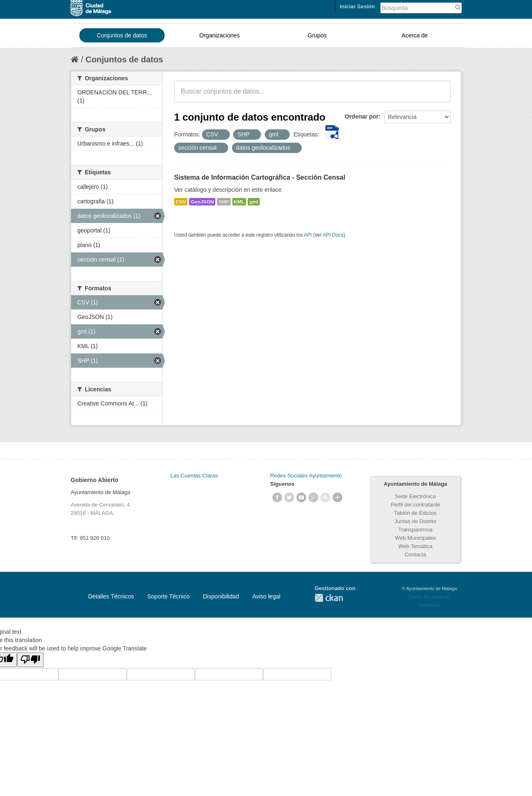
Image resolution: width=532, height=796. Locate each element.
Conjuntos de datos (122, 35)
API (308, 235)
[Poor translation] (30, 660)
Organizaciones (220, 35)
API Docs (333, 235)
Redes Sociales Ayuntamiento (306, 476)
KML (239, 202)
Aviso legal (266, 596)
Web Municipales (415, 538)
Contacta (415, 555)
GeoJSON (202, 202)
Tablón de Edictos (415, 513)
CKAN (329, 598)
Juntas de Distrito (415, 521)
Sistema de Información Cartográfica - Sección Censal (260, 177)
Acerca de (415, 35)
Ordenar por (362, 116)
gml (254, 202)
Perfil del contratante (415, 505)
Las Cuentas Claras (194, 476)
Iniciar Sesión (357, 6)
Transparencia (415, 530)
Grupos (317, 35)
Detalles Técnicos (111, 596)
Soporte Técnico (168, 596)
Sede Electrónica (415, 496)
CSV (181, 202)
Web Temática (416, 546)
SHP (224, 202)
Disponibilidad (221, 596)
